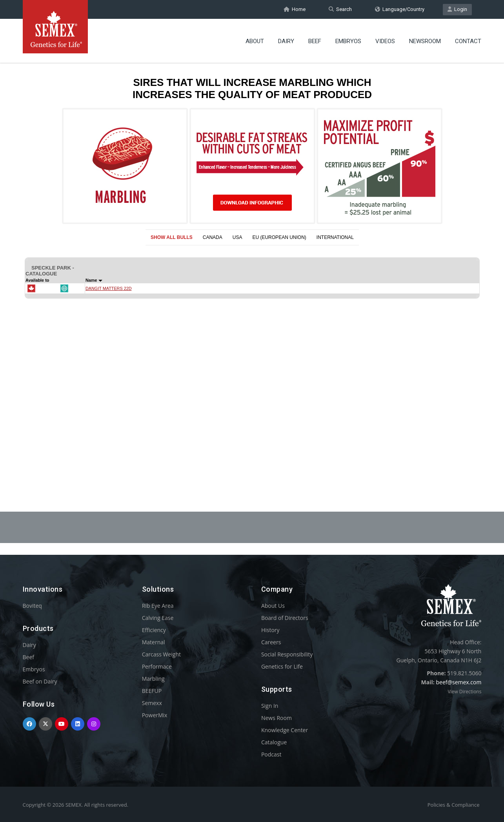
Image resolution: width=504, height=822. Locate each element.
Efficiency (154, 630)
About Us (273, 606)
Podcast (271, 754)
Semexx (152, 703)
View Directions (464, 692)
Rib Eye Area (158, 606)
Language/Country (400, 9)
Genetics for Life (282, 666)
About (255, 41)
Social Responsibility (287, 654)
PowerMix (155, 715)
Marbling (153, 679)
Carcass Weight (161, 654)
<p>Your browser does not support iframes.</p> (252, 266)
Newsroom (425, 41)
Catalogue (274, 742)
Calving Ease (158, 618)
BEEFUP (152, 691)
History (270, 630)
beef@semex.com (459, 682)
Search (340, 9)
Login (457, 9)
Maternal (154, 642)
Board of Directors (285, 618)
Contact (468, 41)
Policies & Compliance (454, 805)
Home (295, 9)
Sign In (270, 706)
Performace (157, 666)
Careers (271, 642)
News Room (277, 718)
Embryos (348, 41)
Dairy (286, 41)
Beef (315, 41)
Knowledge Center (285, 730)
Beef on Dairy (40, 681)
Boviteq (32, 606)
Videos (385, 41)
